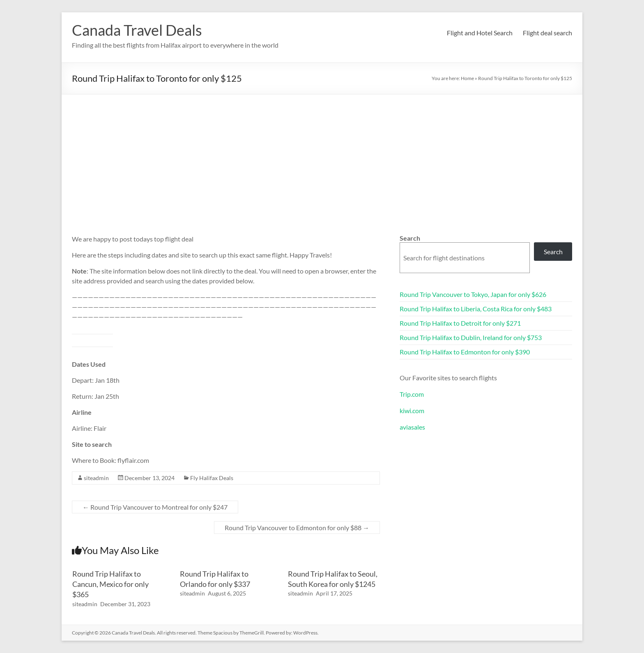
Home (467, 78)
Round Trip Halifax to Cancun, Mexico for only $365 (110, 584)
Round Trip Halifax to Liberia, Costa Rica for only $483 (476, 309)
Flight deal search (547, 33)
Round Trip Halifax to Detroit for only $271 (460, 323)
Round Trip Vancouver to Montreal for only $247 (155, 507)
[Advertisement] (322, 156)
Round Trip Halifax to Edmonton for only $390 (465, 352)
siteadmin (96, 478)
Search (410, 238)
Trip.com (412, 394)
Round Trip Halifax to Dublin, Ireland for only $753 (471, 337)
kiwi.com (412, 410)
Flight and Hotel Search (480, 33)
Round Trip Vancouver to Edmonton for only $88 (297, 528)
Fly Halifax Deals (212, 478)
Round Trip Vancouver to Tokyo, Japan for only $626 (473, 294)
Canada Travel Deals (137, 30)
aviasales (412, 427)
